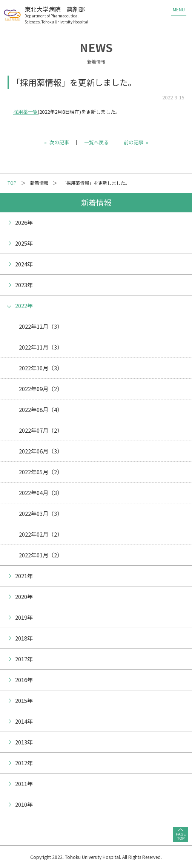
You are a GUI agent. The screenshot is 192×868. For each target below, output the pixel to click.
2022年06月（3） (41, 451)
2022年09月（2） (41, 389)
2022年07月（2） (41, 430)
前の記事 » (136, 142)
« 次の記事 (57, 142)
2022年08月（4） (41, 409)
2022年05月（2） (41, 472)
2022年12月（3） (41, 326)
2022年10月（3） (41, 368)
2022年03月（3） (41, 513)
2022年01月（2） (41, 555)
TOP (12, 183)
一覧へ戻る (96, 142)
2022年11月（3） (41, 347)
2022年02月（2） (41, 534)
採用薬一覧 (25, 112)
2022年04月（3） (41, 493)
